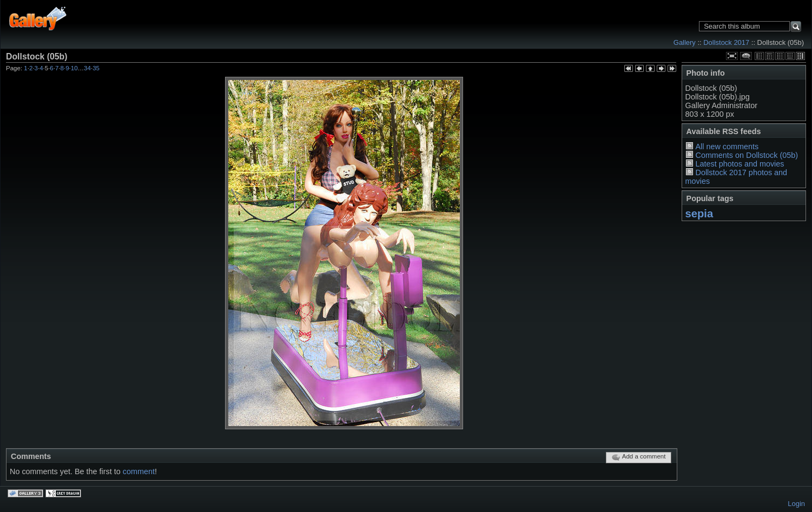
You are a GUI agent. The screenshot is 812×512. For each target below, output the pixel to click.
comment (139, 471)
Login (796, 504)
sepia (699, 214)
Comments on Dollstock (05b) (747, 155)
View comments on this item (746, 56)
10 (74, 68)
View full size (732, 56)
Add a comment (639, 457)
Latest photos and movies (740, 164)
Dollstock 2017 (726, 42)
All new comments (727, 147)
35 (96, 68)
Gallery (685, 42)
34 (87, 68)
